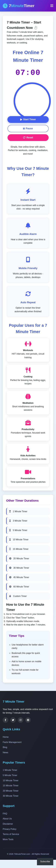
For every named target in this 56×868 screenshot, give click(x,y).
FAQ (5, 814)
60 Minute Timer (19, 587)
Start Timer (28, 119)
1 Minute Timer (18, 511)
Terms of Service (11, 834)
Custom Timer (18, 596)
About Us (7, 819)
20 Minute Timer (19, 559)
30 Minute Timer (19, 568)
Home (6, 737)
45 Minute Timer (19, 577)
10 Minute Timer (19, 540)
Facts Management (12, 742)
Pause (28, 128)
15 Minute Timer (19, 549)
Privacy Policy (10, 829)
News (5, 752)
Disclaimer (8, 824)
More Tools (8, 839)
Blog (5, 747)
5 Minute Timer (18, 530)
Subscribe (45, 861)
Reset (28, 138)
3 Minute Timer (18, 521)
